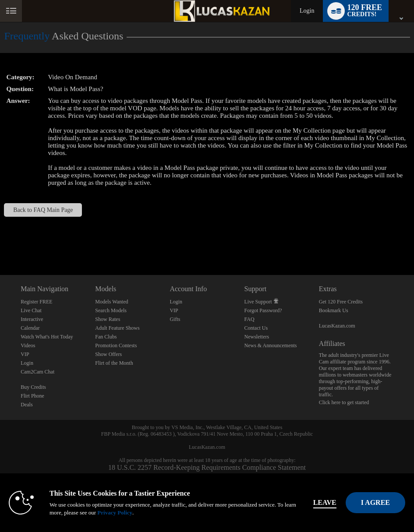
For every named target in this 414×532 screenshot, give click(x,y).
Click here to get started (344, 402)
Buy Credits (33, 387)
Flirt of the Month (114, 363)
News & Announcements (271, 345)
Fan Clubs (106, 337)
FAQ (249, 319)
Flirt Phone (32, 396)
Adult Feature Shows (117, 328)
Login (307, 11)
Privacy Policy (115, 513)
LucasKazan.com (337, 326)
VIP (25, 354)
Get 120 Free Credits (341, 302)
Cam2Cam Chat (37, 372)
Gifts (175, 319)
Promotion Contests (116, 345)
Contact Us (256, 328)
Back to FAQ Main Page (43, 210)
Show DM (0, 242)
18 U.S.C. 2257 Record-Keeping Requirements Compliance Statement (207, 467)
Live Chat (31, 310)
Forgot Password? (263, 310)
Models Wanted (111, 302)
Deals (27, 405)
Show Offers (108, 354)
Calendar (30, 328)
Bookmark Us (334, 310)
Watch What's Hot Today (47, 337)
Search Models (111, 310)
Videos (28, 345)
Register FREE (36, 302)
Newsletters (257, 337)
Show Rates (108, 319)
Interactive (32, 319)
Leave (325, 502)
